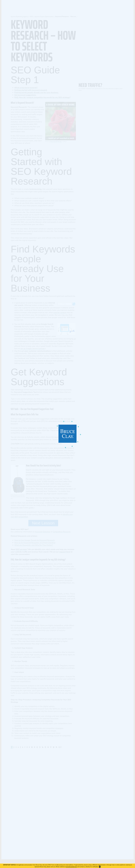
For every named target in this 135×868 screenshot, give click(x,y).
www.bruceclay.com (71, 867)
